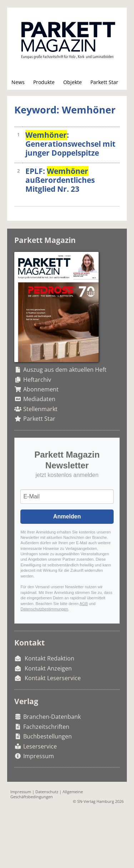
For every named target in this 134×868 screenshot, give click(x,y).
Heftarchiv (37, 380)
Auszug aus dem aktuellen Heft (65, 370)
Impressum (39, 756)
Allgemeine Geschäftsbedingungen (47, 794)
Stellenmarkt (40, 409)
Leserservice (40, 746)
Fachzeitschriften (46, 727)
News (18, 82)
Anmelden (67, 516)
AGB (84, 604)
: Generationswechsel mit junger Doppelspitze (70, 144)
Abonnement (41, 389)
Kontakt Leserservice (53, 678)
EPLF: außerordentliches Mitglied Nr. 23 (60, 180)
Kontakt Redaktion (49, 658)
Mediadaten (39, 399)
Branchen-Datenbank (52, 717)
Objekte (73, 82)
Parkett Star (104, 82)
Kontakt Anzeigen (48, 668)
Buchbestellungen (48, 736)
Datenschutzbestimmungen (44, 609)
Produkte (44, 82)
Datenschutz (47, 792)
